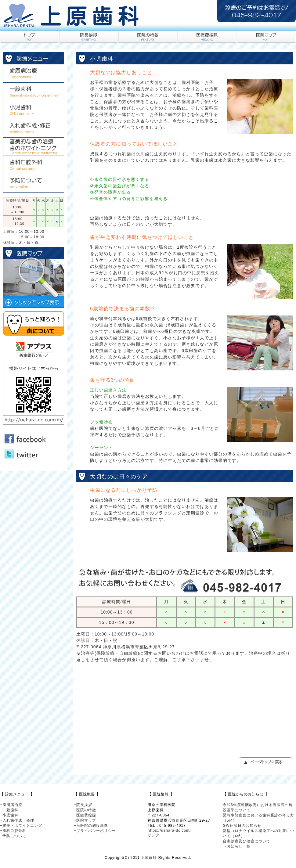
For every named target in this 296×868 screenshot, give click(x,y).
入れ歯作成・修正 (34, 128)
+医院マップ (85, 820)
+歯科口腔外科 (13, 831)
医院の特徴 (148, 37)
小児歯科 (34, 110)
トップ (30, 37)
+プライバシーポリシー (95, 831)
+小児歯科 (9, 815)
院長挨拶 (89, 37)
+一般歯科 (9, 810)
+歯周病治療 (11, 805)
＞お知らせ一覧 (237, 846)
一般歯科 (34, 92)
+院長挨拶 (83, 805)
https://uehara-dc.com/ (169, 830)
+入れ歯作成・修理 (17, 820)
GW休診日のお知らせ (242, 826)
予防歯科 (34, 183)
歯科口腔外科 (34, 165)
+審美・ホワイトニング (21, 826)
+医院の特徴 (85, 810)
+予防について (13, 836)
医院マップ (266, 37)
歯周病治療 (34, 74)
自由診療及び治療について (247, 841)
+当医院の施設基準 (91, 826)
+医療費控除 (85, 815)
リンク (154, 835)
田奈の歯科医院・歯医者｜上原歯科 (70, 15)
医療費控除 (207, 37)
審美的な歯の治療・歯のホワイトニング (34, 147)
